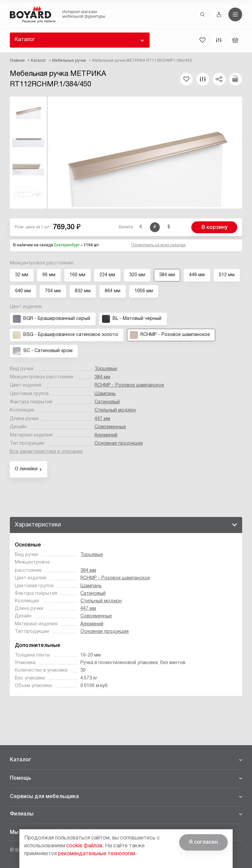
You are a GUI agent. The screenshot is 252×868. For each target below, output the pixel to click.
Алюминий (106, 435)
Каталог (25, 40)
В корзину (214, 228)
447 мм (102, 419)
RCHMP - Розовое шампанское (129, 385)
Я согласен (203, 842)
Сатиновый (107, 402)
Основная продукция (119, 444)
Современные (110, 427)
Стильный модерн (115, 410)
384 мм (102, 377)
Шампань (105, 394)
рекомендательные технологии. (97, 854)
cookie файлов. (85, 846)
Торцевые (106, 369)
